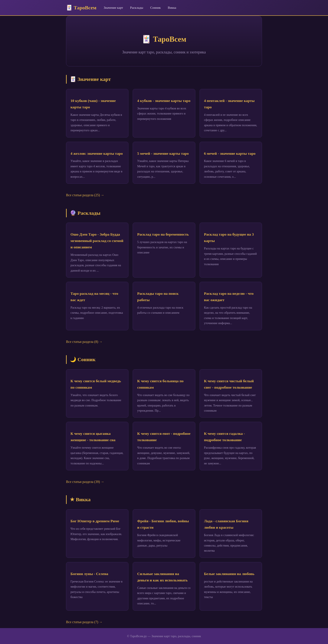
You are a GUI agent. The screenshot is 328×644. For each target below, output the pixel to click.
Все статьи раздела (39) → (85, 482)
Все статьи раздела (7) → (84, 622)
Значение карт (113, 8)
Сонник (155, 8)
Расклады (137, 8)
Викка (172, 8)
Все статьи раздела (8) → (84, 342)
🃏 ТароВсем (81, 8)
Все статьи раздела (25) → (85, 195)
